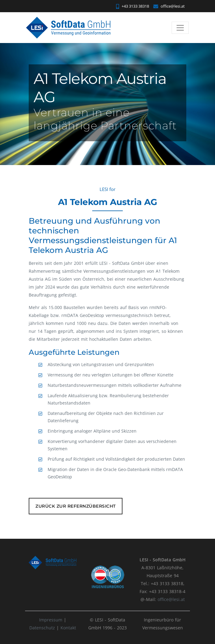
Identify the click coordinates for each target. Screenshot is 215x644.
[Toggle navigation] (180, 28)
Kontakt (68, 628)
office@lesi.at (169, 6)
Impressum (51, 620)
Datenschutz (42, 628)
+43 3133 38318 (133, 6)
